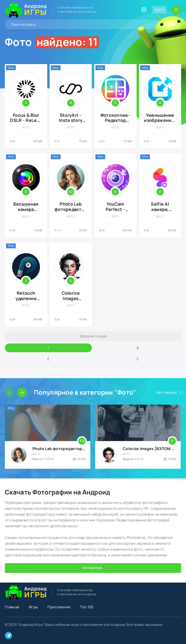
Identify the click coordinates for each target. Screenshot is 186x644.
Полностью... (93, 568)
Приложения (59, 607)
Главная (12, 607)
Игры (33, 607)
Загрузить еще (93, 336)
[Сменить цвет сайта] (144, 10)
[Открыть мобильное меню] (176, 10)
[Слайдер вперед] (22, 393)
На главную (167, 392)
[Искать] (174, 24)
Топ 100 (87, 607)
